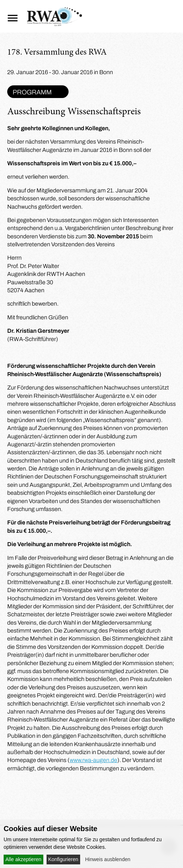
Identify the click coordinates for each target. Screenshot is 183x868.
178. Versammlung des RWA (57, 53)
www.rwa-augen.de (93, 760)
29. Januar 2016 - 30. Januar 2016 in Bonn (60, 72)
